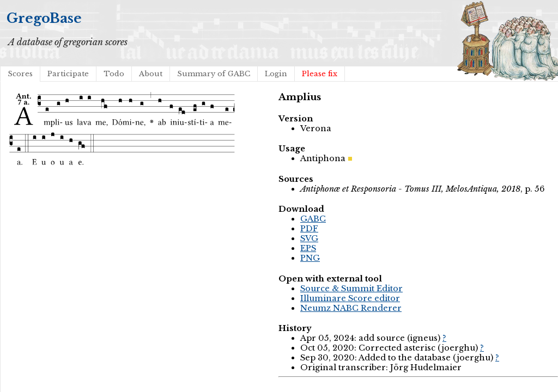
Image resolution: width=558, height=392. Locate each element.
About (151, 74)
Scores (20, 74)
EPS (308, 248)
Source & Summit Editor (351, 289)
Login (276, 74)
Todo (114, 74)
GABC (313, 219)
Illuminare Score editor (350, 298)
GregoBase (44, 18)
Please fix (320, 74)
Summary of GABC (214, 74)
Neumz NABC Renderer (351, 308)
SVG (309, 238)
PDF (309, 229)
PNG (310, 258)
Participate (68, 74)
